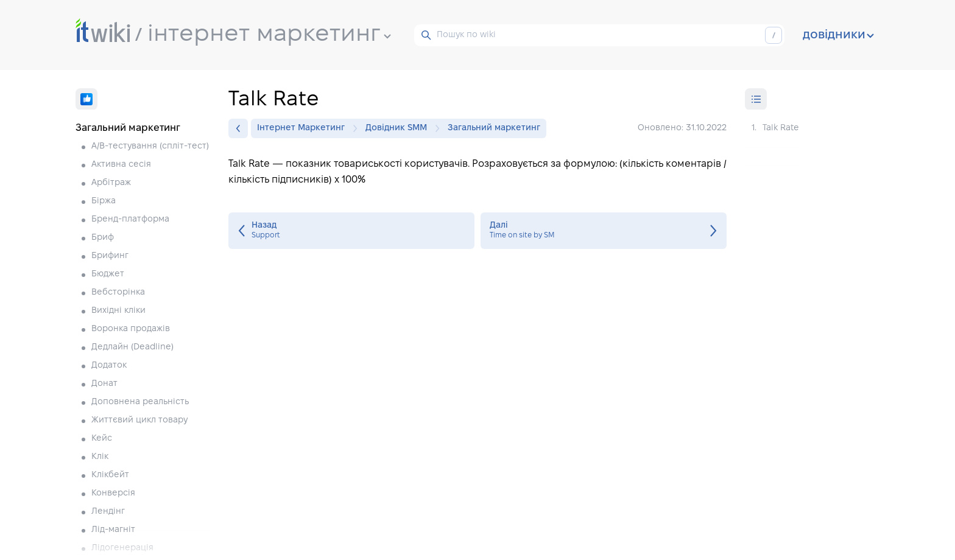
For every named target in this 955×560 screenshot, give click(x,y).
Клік (100, 457)
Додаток (109, 366)
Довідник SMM (399, 128)
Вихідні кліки (118, 311)
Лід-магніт (113, 530)
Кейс (102, 439)
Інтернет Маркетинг (304, 128)
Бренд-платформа (130, 219)
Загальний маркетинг (494, 128)
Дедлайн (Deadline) (132, 347)
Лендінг (108, 512)
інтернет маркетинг (269, 35)
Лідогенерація (122, 548)
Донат (104, 384)
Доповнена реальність (140, 402)
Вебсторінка (118, 292)
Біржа (104, 201)
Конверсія (113, 493)
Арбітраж (111, 183)
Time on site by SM (604, 231)
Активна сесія (121, 165)
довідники (838, 35)
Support (351, 231)
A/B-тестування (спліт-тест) (150, 146)
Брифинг (110, 256)
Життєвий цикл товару (139, 420)
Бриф (103, 238)
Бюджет (108, 274)
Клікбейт (110, 475)
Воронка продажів (131, 329)
